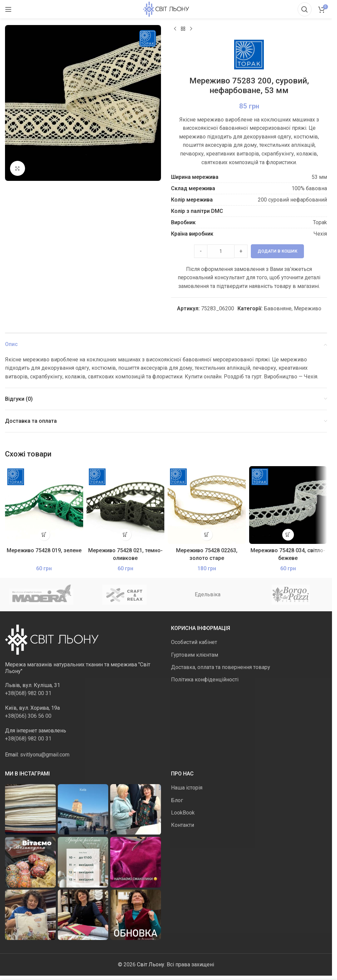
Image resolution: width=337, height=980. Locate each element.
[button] (44, 535)
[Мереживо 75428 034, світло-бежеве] (288, 506)
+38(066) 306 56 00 (28, 716)
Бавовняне (278, 309)
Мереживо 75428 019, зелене (44, 551)
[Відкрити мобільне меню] (8, 9)
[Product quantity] (221, 252)
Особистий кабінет (194, 642)
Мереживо (308, 309)
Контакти (183, 825)
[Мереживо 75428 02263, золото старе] (207, 506)
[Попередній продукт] (175, 29)
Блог (177, 801)
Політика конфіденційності (205, 680)
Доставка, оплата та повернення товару (221, 668)
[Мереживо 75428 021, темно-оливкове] (126, 506)
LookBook (183, 813)
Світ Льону (151, 965)
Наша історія (187, 788)
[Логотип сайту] (166, 9)
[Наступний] (191, 29)
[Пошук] (305, 9)
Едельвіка (208, 595)
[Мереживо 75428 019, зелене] (44, 506)
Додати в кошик (277, 251)
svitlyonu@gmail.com (45, 755)
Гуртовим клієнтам (195, 655)
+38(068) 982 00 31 (28, 694)
